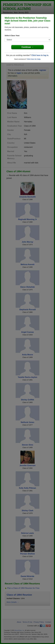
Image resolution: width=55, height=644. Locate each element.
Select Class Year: (12, 35)
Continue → (28, 47)
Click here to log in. (40, 55)
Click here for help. (34, 59)
